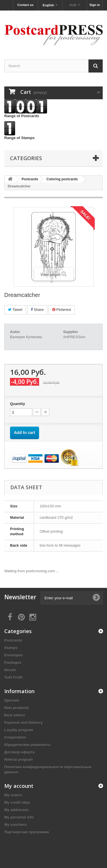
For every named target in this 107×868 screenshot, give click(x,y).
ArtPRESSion (74, 337)
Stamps (11, 648)
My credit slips (17, 802)
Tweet (15, 310)
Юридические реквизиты (27, 745)
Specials (12, 700)
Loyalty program (19, 730)
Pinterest (62, 310)
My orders (13, 795)
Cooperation (15, 737)
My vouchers (16, 825)
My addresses (17, 810)
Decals (10, 670)
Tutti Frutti (13, 677)
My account (19, 786)
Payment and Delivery (24, 723)
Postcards (13, 640)
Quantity (18, 404)
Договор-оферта (19, 752)
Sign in (95, 5)
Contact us (26, 5)
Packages (13, 663)
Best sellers (15, 715)
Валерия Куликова (26, 337)
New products (17, 708)
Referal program (19, 759)
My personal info (19, 817)
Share (37, 310)
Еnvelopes (14, 655)
